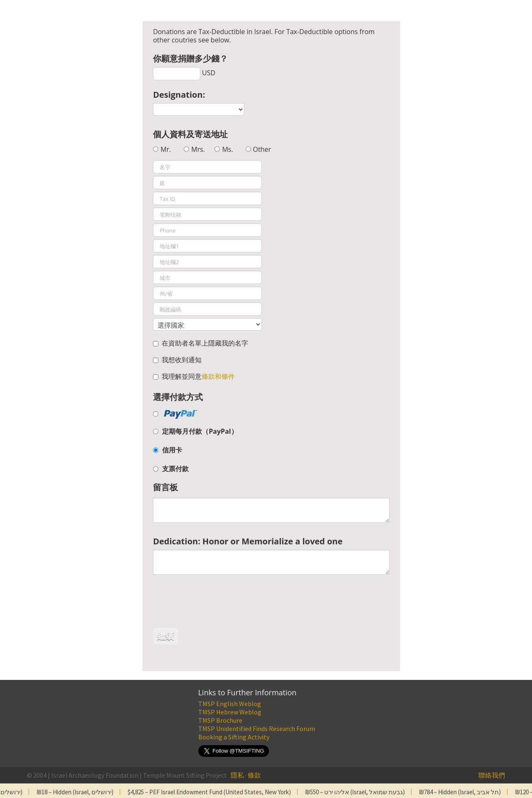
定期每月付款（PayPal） (200, 431)
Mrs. (198, 149)
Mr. (166, 149)
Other (262, 149)
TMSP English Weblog (230, 704)
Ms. (227, 149)
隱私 (237, 775)
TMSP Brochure (220, 720)
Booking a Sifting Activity (234, 737)
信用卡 (172, 450)
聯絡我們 (492, 775)
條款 (254, 775)
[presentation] (216, 603)
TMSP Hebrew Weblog (230, 712)
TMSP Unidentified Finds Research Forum (257, 729)
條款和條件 (218, 376)
